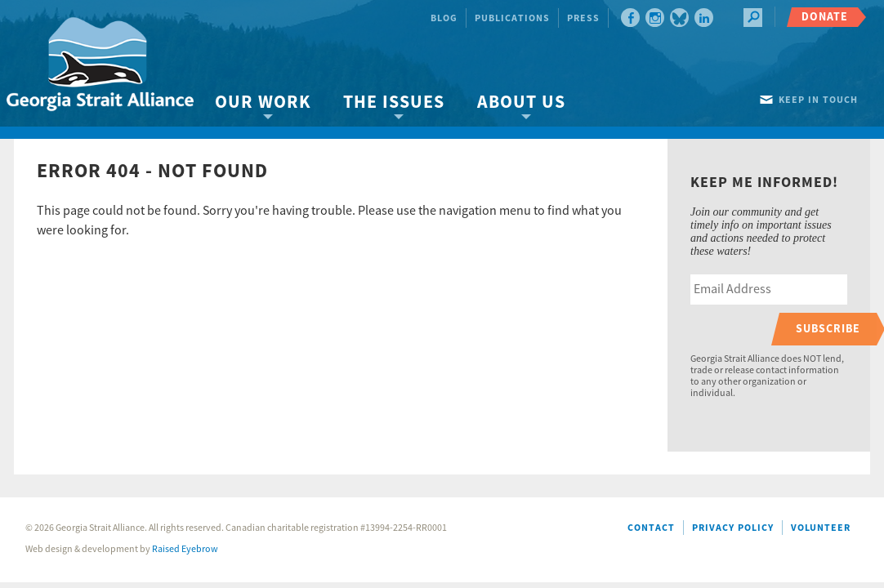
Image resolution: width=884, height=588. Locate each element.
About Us (521, 102)
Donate (825, 17)
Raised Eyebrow (185, 549)
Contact (651, 528)
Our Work (263, 102)
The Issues (394, 102)
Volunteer (821, 528)
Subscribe (828, 329)
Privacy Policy (733, 528)
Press (583, 18)
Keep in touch (818, 100)
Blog (444, 18)
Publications (512, 18)
